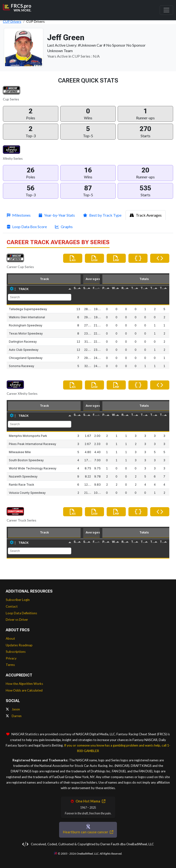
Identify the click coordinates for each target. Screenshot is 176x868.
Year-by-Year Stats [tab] (57, 215)
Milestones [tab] (19, 215)
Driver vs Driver (17, 620)
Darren (14, 716)
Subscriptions (16, 652)
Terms (10, 665)
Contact (12, 606)
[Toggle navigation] (166, 10)
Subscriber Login (18, 600)
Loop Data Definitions (21, 613)
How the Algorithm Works (24, 684)
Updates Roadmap (19, 645)
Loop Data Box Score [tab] (27, 227)
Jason (13, 709)
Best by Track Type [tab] (102, 215)
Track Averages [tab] (146, 215)
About (10, 638)
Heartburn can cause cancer (88, 832)
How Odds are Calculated (24, 690)
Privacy (11, 658)
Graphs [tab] (64, 227)
